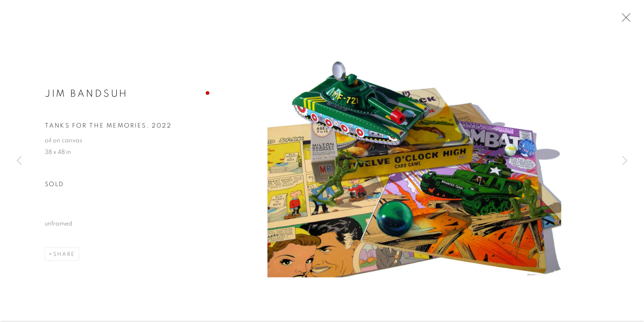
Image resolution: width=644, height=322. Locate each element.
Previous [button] (19, 161)
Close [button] (624, 20)
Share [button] (64, 255)
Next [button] (625, 161)
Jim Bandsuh (87, 94)
